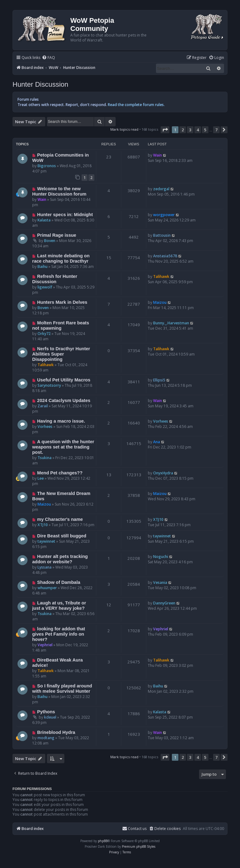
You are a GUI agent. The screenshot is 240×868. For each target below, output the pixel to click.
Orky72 (44, 334)
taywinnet (46, 541)
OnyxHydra (163, 473)
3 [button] (190, 130)
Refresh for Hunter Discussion (55, 279)
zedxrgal (161, 189)
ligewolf (45, 287)
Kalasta (44, 220)
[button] (165, 130)
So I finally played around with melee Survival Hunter (62, 689)
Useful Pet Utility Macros (64, 380)
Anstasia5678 (165, 256)
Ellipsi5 (159, 380)
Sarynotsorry (49, 385)
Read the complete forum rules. (136, 105)
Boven (50, 241)
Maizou (160, 302)
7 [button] (216, 130)
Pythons (46, 712)
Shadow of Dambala (59, 582)
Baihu (42, 267)
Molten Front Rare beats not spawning (61, 325)
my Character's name (60, 519)
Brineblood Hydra (56, 732)
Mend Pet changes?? (60, 473)
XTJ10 (43, 525)
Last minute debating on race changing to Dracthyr (61, 258)
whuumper (47, 588)
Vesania (160, 582)
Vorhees (45, 427)
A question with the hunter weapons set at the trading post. (63, 447)
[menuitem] (48, 58)
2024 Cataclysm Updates (64, 400)
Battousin (162, 235)
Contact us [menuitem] (134, 829)
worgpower (164, 215)
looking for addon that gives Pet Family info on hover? (59, 634)
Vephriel (45, 645)
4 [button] (198, 130)
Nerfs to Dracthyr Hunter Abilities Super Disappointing (61, 354)
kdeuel (50, 717)
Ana (157, 442)
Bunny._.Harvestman (171, 323)
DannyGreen (164, 603)
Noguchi (161, 557)
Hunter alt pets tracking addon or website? (60, 559)
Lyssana (45, 567)
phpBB (103, 841)
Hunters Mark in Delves (62, 302)
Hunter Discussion (40, 84)
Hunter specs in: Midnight (65, 215)
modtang (46, 738)
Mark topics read (124, 129)
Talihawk (161, 276)
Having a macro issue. (61, 421)
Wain (157, 155)
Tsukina (45, 458)
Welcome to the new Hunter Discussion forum (59, 191)
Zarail (43, 406)
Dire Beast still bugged (62, 536)
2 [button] (183, 130)
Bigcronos (47, 166)
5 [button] (205, 130)
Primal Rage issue (57, 235)
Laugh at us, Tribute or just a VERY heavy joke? (59, 606)
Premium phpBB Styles (139, 846)
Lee (41, 478)
